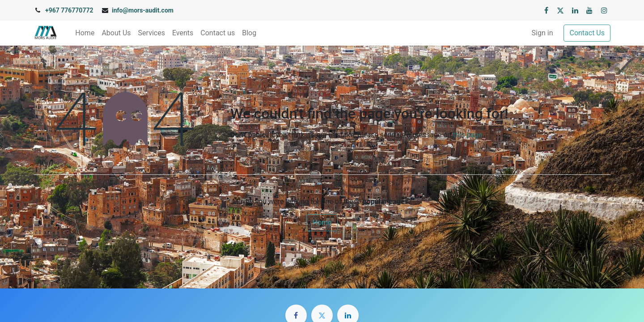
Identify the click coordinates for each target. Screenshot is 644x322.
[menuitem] (85, 33)
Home (322, 222)
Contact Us (587, 33)
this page (468, 135)
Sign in (542, 33)
